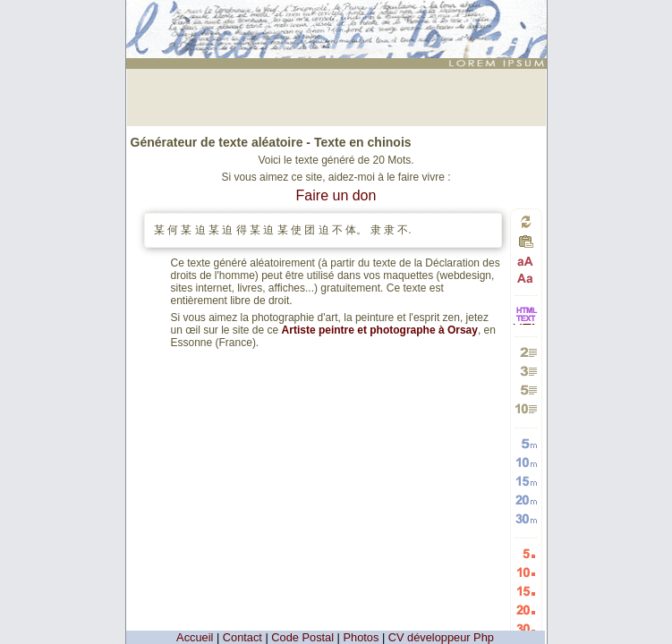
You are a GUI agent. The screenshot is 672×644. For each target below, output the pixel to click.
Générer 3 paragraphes (526, 371)
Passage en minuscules (526, 278)
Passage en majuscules (526, 262)
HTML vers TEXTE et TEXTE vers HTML (526, 323)
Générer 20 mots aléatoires (526, 500)
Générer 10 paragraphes (526, 408)
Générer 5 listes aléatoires (526, 553)
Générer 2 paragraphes (526, 352)
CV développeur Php (441, 637)
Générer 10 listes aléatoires (526, 572)
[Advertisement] (336, 96)
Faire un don (336, 195)
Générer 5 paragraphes (526, 390)
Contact (242, 637)
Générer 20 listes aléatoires (526, 610)
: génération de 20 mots (338, 15)
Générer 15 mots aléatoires (526, 481)
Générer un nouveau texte (526, 221)
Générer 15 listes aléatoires (526, 591)
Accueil (195, 637)
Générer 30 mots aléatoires (526, 518)
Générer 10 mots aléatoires (526, 462)
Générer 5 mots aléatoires (526, 443)
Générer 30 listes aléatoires (526, 628)
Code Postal (302, 637)
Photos (362, 637)
